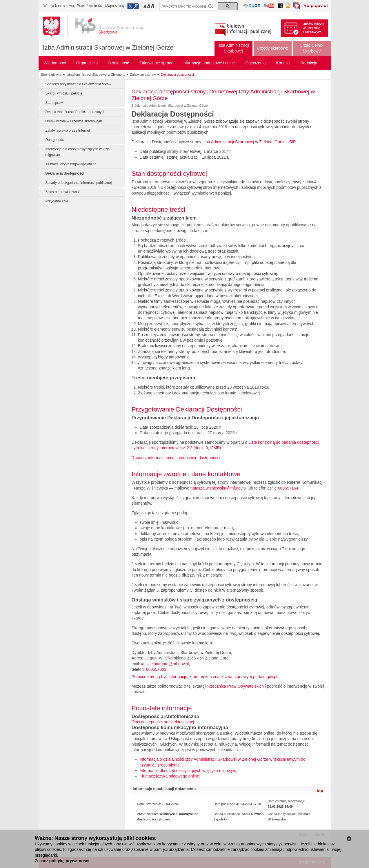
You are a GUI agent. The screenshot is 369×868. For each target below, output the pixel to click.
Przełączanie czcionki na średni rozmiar (149, 6)
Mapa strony (115, 6)
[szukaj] (188, 6)
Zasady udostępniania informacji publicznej (79, 183)
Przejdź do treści (90, 6)
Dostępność (55, 140)
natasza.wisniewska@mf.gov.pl (219, 488)
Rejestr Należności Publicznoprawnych (76, 112)
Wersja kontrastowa (59, 6)
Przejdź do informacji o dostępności (133, 6)
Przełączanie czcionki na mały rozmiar (145, 6)
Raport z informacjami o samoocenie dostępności (176, 458)
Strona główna (51, 75)
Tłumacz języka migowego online (71, 164)
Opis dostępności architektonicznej (163, 722)
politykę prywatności (69, 861)
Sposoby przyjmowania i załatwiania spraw (78, 84)
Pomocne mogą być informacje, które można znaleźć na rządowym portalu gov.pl (204, 677)
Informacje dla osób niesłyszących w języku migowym (79, 152)
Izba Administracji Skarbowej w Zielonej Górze (108, 47)
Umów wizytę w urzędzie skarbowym (74, 121)
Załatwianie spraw (143, 75)
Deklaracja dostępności (177, 75)
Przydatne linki (57, 201)
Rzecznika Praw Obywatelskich (236, 686)
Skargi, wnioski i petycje (64, 93)
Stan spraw (54, 103)
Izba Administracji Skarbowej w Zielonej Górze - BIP (249, 142)
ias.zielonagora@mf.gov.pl (165, 664)
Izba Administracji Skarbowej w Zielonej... (96, 75)
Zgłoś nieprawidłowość (63, 192)
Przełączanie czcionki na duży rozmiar (153, 6)
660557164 (288, 488)
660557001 (156, 669)
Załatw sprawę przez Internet (68, 131)
